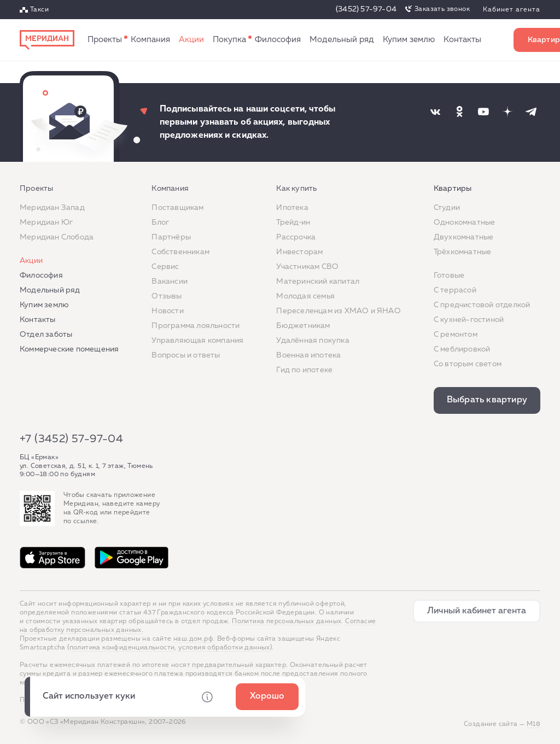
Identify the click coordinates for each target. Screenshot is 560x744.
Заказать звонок (442, 9)
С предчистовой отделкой (482, 305)
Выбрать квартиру (487, 400)
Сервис (165, 267)
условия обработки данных (224, 648)
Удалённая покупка (313, 341)
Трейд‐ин (293, 222)
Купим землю (409, 40)
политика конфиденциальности (122, 648)
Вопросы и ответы (186, 355)
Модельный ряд (342, 40)
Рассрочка (296, 237)
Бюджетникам (303, 326)
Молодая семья (305, 296)
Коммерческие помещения (69, 349)
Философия (278, 40)
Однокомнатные (465, 222)
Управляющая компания (197, 341)
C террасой (455, 290)
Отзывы (167, 296)
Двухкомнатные (464, 237)
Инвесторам (299, 252)
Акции (191, 40)
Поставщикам (177, 208)
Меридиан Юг (46, 222)
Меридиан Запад (52, 208)
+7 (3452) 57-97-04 (71, 439)
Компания (150, 40)
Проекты (105, 40)
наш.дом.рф (193, 639)
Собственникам (180, 252)
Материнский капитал (318, 282)
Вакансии (170, 282)
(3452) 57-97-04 (366, 9)
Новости (167, 311)
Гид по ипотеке (304, 370)
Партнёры (171, 237)
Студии (447, 208)
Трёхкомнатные (463, 252)
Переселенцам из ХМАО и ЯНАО (338, 311)
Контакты (462, 40)
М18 (533, 724)
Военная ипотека (308, 355)
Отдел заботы (46, 335)
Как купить (229, 40)
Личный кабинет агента (477, 611)
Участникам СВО (307, 267)
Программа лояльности (196, 326)
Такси (39, 10)
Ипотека (292, 208)
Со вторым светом (468, 364)
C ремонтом (456, 335)
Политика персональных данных (287, 622)
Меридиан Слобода (57, 237)
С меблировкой (462, 349)
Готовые (449, 276)
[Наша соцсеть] (435, 112)
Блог (160, 222)
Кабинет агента (512, 10)
